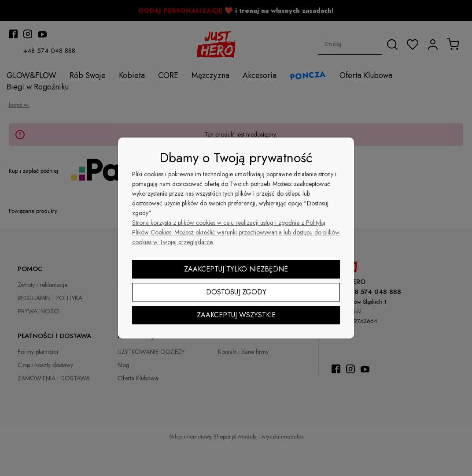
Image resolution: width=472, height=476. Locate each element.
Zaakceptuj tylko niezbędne (236, 269)
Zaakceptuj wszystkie (236, 315)
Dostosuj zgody (236, 292)
